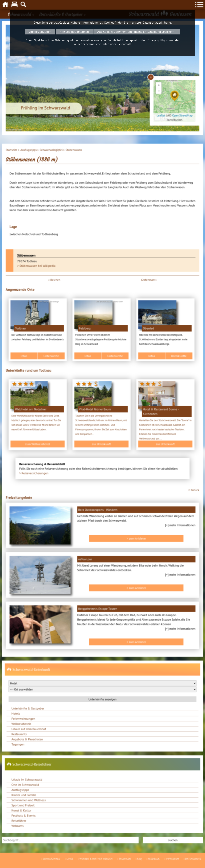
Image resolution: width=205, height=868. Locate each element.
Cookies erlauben (40, 32)
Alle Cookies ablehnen (74, 32)
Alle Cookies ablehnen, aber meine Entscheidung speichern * (137, 32)
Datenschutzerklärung (157, 22)
